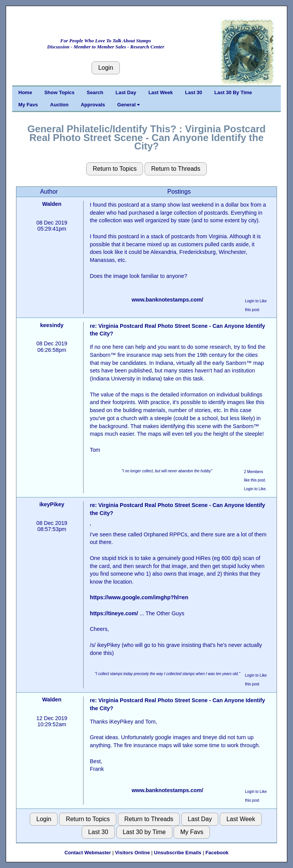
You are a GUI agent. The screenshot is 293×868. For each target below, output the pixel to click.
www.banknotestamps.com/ (167, 300)
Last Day (126, 92)
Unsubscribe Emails (178, 853)
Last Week (161, 92)
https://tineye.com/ (114, 613)
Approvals (93, 105)
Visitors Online (132, 853)
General (128, 105)
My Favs (28, 105)
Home (25, 92)
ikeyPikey (52, 504)
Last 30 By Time (233, 92)
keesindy (52, 325)
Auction (59, 105)
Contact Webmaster (88, 853)
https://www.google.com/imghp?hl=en (139, 597)
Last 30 (194, 92)
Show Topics (59, 92)
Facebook (217, 853)
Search (95, 92)
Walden (52, 204)
